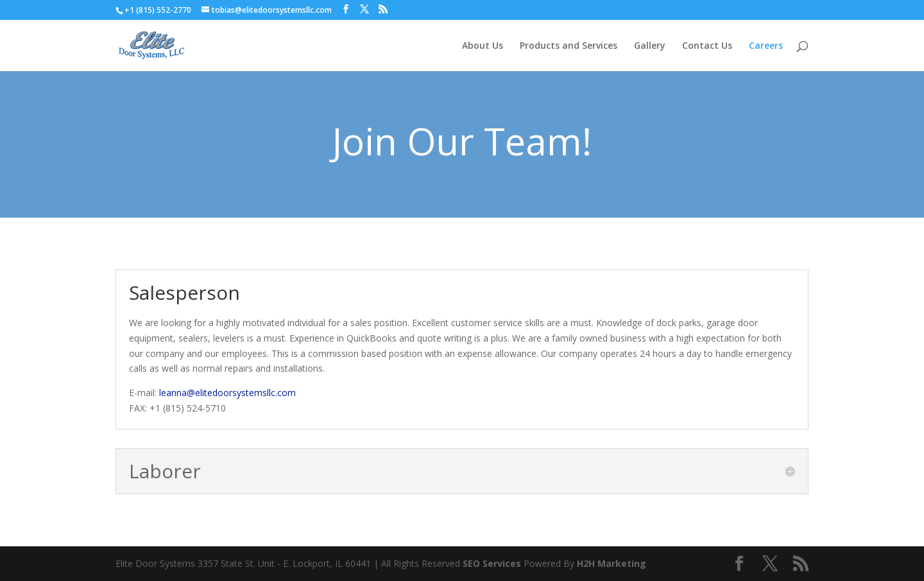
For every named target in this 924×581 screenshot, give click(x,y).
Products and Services (569, 46)
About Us (483, 46)
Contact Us (707, 46)
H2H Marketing (612, 563)
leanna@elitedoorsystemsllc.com (227, 393)
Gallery (650, 46)
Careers (766, 46)
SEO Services (492, 563)
